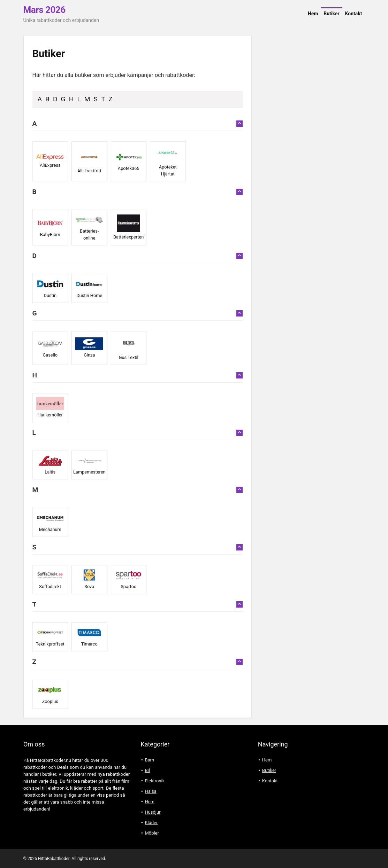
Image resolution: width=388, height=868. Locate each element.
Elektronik (155, 781)
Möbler (152, 833)
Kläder (151, 823)
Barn (149, 760)
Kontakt (354, 14)
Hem (313, 14)
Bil (147, 770)
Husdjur (153, 812)
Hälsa (150, 791)
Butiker (331, 14)
